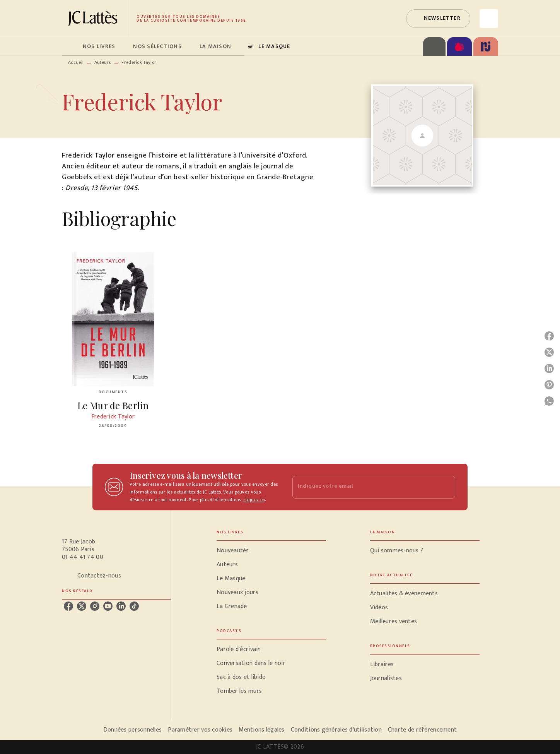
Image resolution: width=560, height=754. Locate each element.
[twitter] (82, 606)
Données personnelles (132, 730)
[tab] (70, 46)
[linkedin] (121, 606)
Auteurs (103, 62)
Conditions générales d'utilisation (336, 730)
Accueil (76, 62)
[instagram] (95, 606)
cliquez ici (254, 500)
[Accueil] (94, 18)
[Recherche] (489, 19)
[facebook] (68, 606)
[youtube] (108, 606)
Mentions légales (261, 730)
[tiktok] (134, 606)
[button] (438, 19)
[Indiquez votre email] (364, 487)
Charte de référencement (422, 730)
